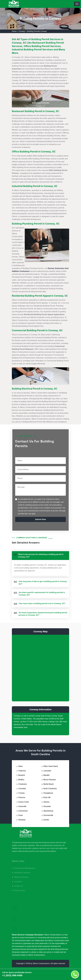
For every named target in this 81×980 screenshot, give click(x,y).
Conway (22, 31)
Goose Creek (24, 802)
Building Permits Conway (37, 31)
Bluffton (21, 780)
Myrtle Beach (49, 784)
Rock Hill (47, 797)
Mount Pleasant (50, 780)
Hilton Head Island (51, 766)
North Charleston (50, 789)
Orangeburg (48, 793)
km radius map (40, 668)
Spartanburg (48, 811)
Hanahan (22, 820)
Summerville (48, 815)
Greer (21, 815)
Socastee (47, 806)
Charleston (23, 784)
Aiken (21, 766)
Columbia (22, 789)
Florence (22, 797)
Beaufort (22, 775)
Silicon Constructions (41, 963)
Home (14, 31)
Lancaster (47, 771)
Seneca (46, 802)
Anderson (22, 771)
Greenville (22, 806)
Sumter (46, 820)
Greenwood (23, 811)
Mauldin (46, 775)
